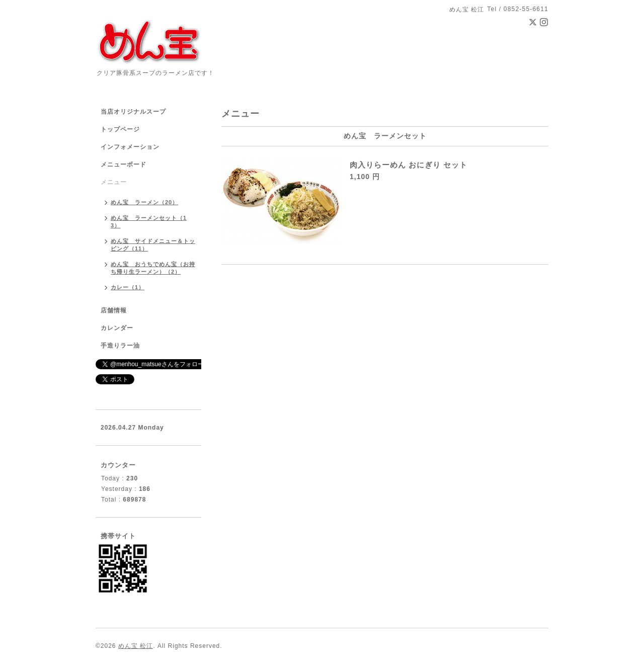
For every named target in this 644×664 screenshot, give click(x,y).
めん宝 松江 (136, 646)
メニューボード (124, 164)
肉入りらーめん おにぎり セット (409, 165)
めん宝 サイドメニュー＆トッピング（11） (153, 245)
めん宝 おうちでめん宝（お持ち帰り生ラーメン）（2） (153, 268)
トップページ (120, 129)
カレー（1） (128, 287)
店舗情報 (114, 310)
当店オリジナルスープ (133, 112)
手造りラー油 (120, 346)
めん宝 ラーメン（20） (144, 202)
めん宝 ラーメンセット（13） (149, 222)
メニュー (114, 182)
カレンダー (117, 328)
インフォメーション (130, 147)
